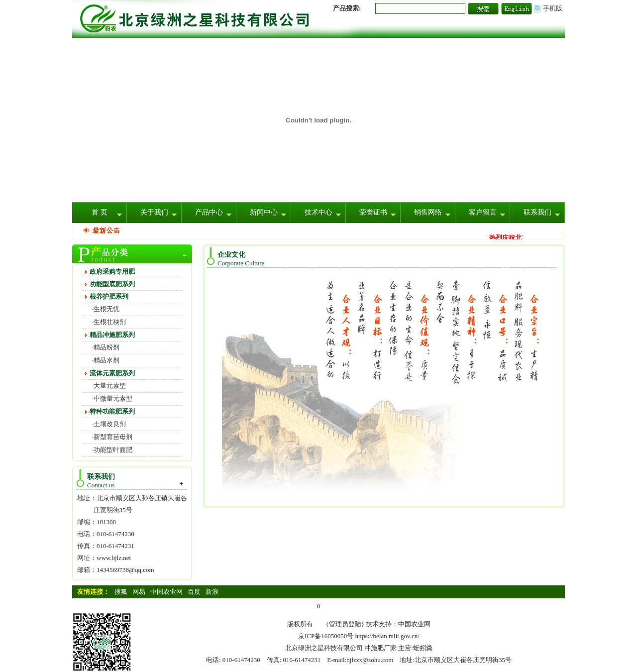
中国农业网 (166, 592)
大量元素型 (110, 386)
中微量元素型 (113, 398)
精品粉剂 (106, 347)
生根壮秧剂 (110, 322)
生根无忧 (106, 309)
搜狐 (121, 592)
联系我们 (537, 212)
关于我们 (154, 212)
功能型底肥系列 (112, 284)
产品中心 (209, 212)
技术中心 (318, 212)
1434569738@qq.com (125, 570)
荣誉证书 (373, 212)
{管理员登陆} (345, 624)
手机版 (553, 8)
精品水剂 (106, 360)
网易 (139, 592)
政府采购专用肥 (112, 272)
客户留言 (483, 212)
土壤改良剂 (110, 424)
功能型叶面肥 (113, 450)
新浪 (212, 592)
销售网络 (428, 212)
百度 (194, 592)
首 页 (100, 212)
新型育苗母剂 (113, 437)
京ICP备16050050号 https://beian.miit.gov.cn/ (359, 636)
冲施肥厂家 (380, 648)
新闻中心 (264, 212)
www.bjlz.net (114, 558)
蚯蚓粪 (423, 648)
